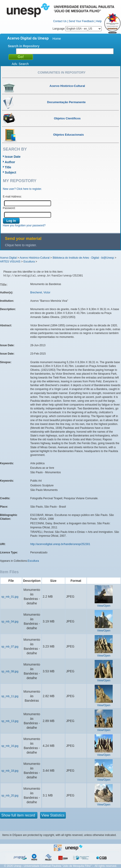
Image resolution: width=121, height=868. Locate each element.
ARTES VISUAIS (10, 262)
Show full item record (19, 815)
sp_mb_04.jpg (10, 622)
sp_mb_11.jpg (10, 696)
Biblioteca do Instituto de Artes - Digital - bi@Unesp (83, 258)
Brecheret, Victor (40, 292)
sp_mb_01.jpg (10, 597)
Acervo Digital (8, 258)
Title (8, 167)
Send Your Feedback (81, 21)
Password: (9, 208)
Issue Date (13, 157)
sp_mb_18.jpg (10, 771)
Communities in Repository (62, 72)
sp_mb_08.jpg (10, 671)
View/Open (104, 606)
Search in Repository (24, 46)
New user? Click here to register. (22, 189)
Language (77, 29)
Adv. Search (20, 64)
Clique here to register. (21, 245)
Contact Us (60, 21)
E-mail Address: (12, 197)
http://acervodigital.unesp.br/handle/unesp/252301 (60, 544)
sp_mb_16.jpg (10, 746)
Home (57, 39)
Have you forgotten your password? (24, 225)
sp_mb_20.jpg (10, 796)
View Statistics (53, 815)
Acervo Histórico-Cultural (35, 258)
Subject (10, 172)
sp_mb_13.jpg (10, 721)
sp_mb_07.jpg (10, 647)
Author (10, 162)
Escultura (29, 262)
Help (99, 21)
